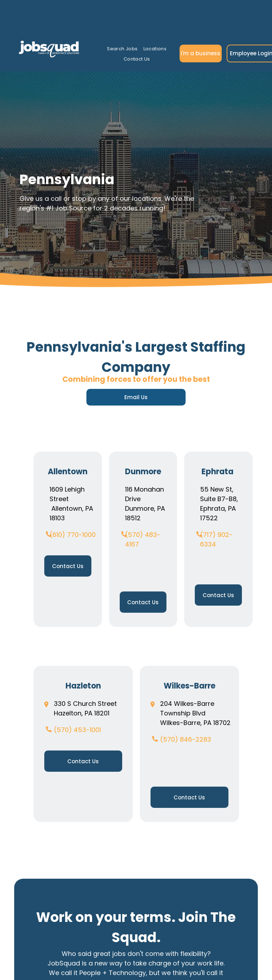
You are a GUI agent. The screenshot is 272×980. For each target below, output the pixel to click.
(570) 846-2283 (186, 739)
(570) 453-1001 (77, 730)
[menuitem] (122, 49)
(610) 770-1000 (73, 535)
